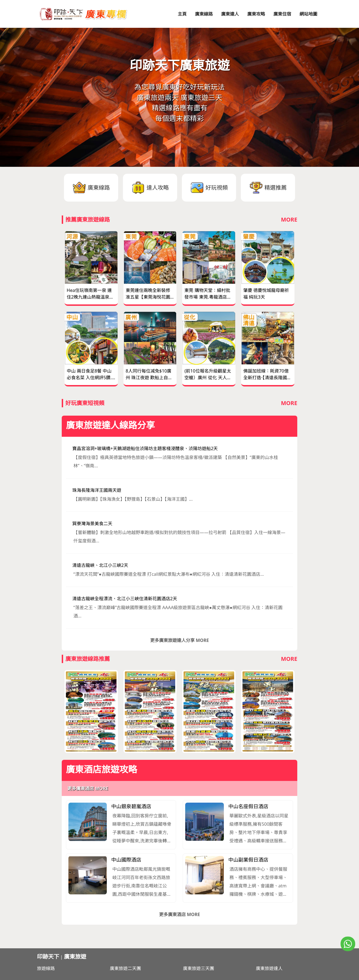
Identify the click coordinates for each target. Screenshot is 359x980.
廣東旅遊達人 (269, 968)
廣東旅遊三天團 (199, 968)
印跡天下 (48, 957)
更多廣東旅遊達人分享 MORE (180, 640)
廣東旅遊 (75, 957)
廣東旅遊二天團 (125, 968)
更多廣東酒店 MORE (88, 788)
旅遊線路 (46, 968)
